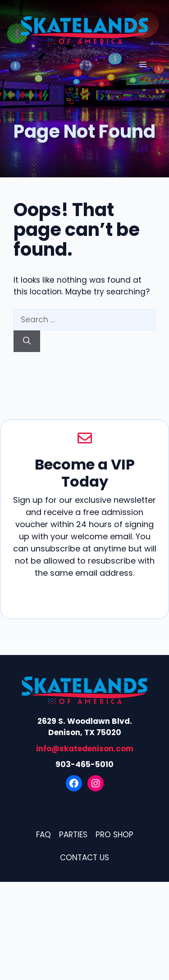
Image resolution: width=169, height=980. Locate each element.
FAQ (43, 835)
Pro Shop (114, 835)
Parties (73, 835)
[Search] (27, 341)
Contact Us (84, 858)
